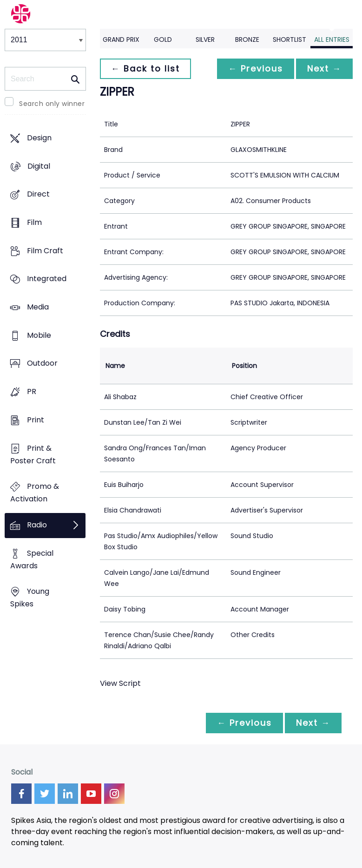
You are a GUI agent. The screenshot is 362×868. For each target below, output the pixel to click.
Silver (205, 39)
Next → (324, 69)
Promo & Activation (35, 493)
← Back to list (145, 69)
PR (32, 392)
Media (38, 307)
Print (36, 420)
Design (39, 138)
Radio (37, 525)
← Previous (256, 69)
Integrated (47, 279)
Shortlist (290, 39)
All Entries (332, 39)
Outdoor (42, 364)
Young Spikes (30, 598)
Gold (163, 39)
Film (34, 222)
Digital (39, 166)
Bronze (247, 39)
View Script (120, 683)
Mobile (39, 335)
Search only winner (52, 104)
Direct (38, 194)
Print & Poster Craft (33, 454)
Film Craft (45, 251)
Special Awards (32, 559)
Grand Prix (121, 39)
